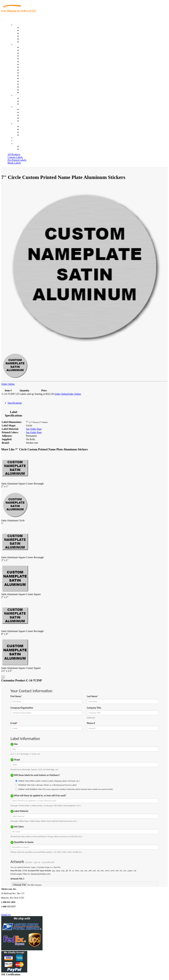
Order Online (8, 384)
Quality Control (28, 50)
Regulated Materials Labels (34, 87)
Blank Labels (14, 163)
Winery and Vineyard (31, 56)
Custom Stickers (22, 95)
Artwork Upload (28, 104)
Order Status (26, 129)
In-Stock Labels (28, 28)
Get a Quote (26, 101)
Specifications (15, 403)
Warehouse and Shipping (33, 67)
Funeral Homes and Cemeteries (36, 90)
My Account (20, 141)
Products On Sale (29, 33)
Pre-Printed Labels (17, 160)
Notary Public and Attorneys (35, 61)
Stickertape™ (27, 78)
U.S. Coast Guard (29, 84)
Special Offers (27, 42)
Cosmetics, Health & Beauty (35, 64)
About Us (19, 107)
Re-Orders (19, 138)
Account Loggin (28, 146)
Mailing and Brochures (32, 76)
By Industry (20, 45)
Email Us (6, 915)
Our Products (21, 25)
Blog (23, 112)
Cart (16, 143)
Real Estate (26, 81)
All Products (14, 154)
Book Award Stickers (31, 93)
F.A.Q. (24, 121)
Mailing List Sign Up (31, 132)
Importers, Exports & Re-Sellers (36, 59)
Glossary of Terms (29, 118)
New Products (27, 36)
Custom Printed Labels (32, 30)
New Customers (28, 149)
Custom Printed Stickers (32, 70)
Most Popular (27, 39)
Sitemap (24, 135)
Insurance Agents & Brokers (34, 53)
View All (25, 47)
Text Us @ (12, 911)
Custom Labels (15, 157)
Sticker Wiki (26, 115)
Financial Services (29, 73)
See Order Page (34, 429)
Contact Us (20, 124)
